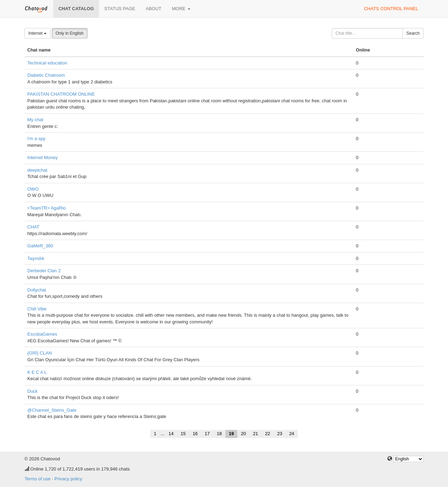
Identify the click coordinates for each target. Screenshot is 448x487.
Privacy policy (68, 479)
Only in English (70, 33)
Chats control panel (391, 9)
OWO (33, 189)
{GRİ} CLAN (40, 353)
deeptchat (37, 170)
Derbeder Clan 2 (44, 271)
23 (280, 434)
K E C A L (37, 372)
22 (267, 434)
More (181, 9)
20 (243, 434)
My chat (35, 120)
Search (413, 33)
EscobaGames (42, 334)
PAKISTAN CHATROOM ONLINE (61, 94)
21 (255, 434)
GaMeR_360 (40, 246)
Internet (37, 33)
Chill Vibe (37, 309)
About (153, 9)
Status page (120, 9)
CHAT (33, 227)
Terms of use (37, 479)
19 (231, 434)
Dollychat (37, 290)
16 (195, 434)
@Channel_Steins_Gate (52, 410)
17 (207, 434)
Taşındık (36, 258)
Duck (33, 391)
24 (292, 434)
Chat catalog (76, 9)
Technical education (47, 63)
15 (183, 434)
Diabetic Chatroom (46, 75)
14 (171, 434)
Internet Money (43, 157)
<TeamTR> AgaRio (47, 208)
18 (219, 434)
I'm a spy (36, 139)
